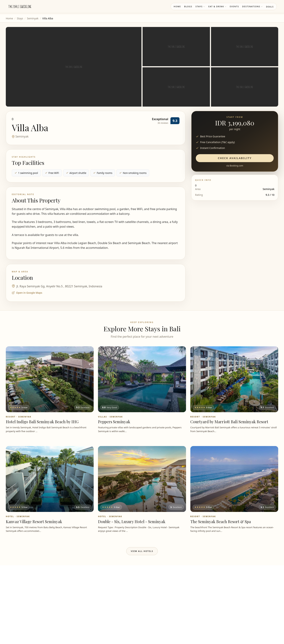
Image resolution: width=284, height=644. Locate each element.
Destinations (252, 6)
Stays (200, 6)
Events (234, 6)
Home (177, 6)
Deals (270, 7)
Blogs (188, 6)
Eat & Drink (218, 6)
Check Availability (235, 158)
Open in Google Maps (27, 293)
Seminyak (33, 18)
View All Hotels (142, 551)
